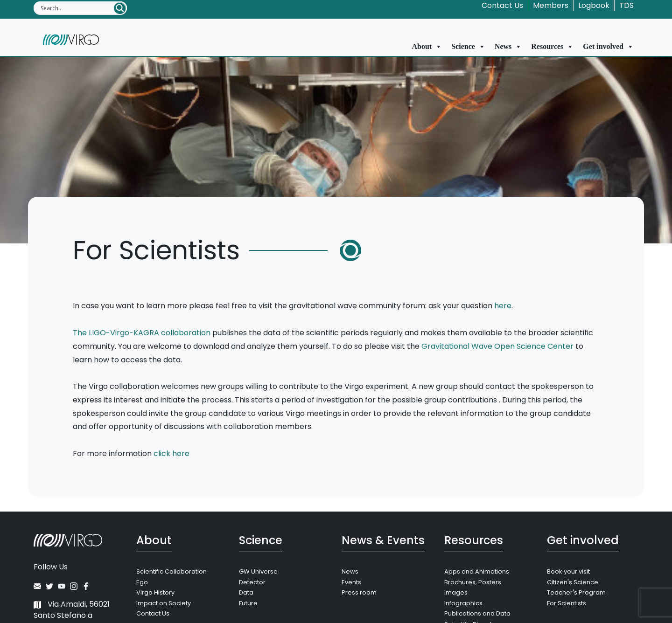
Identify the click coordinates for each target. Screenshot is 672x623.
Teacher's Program (576, 592)
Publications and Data (477, 613)
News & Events (383, 540)
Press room (359, 592)
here (503, 306)
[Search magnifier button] (120, 8)
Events (351, 582)
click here (171, 453)
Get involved (608, 47)
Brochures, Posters (473, 582)
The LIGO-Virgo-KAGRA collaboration (142, 333)
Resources (552, 47)
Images (456, 592)
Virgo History (155, 592)
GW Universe (258, 571)
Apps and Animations (477, 571)
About (427, 47)
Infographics (463, 603)
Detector (252, 582)
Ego (142, 582)
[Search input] (77, 8)
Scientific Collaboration (171, 571)
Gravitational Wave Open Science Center (497, 346)
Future (248, 603)
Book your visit (568, 571)
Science (468, 47)
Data (246, 592)
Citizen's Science (573, 582)
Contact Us (502, 5)
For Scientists (567, 603)
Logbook (594, 5)
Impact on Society (164, 603)
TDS (626, 5)
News (508, 47)
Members (551, 5)
